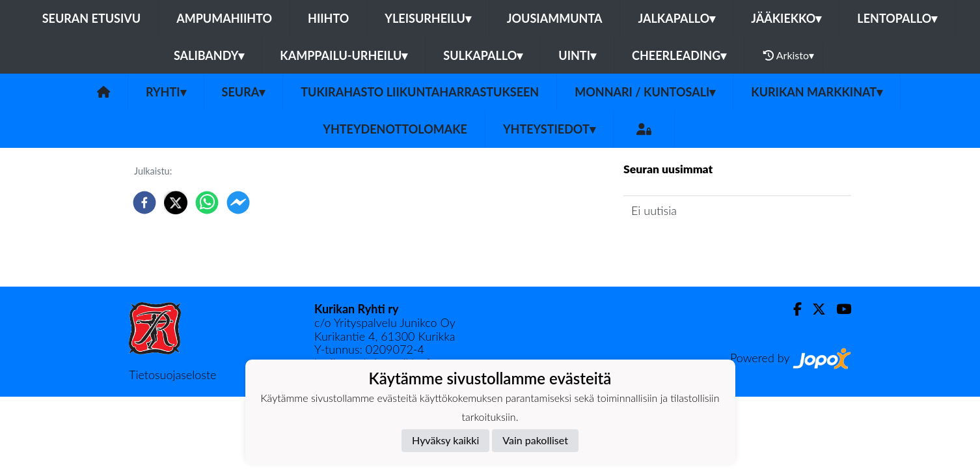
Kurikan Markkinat (817, 92)
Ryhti (166, 92)
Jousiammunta (555, 18)
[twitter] (176, 203)
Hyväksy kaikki (445, 440)
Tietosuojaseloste (172, 375)
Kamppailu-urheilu (344, 55)
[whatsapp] (207, 203)
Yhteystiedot (549, 129)
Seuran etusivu (92, 18)
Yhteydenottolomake (395, 129)
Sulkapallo (483, 55)
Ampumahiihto (224, 18)
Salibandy (209, 55)
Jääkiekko (786, 18)
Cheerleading (679, 55)
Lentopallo (897, 18)
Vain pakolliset (535, 440)
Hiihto (328, 18)
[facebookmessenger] (238, 203)
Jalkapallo (676, 18)
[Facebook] (792, 309)
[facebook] (144, 203)
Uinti (577, 55)
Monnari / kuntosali (645, 92)
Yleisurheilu (428, 18)
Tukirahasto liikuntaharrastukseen (420, 92)
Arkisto (789, 55)
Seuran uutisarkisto (681, 248)
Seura (244, 92)
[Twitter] (814, 309)
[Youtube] (838, 309)
